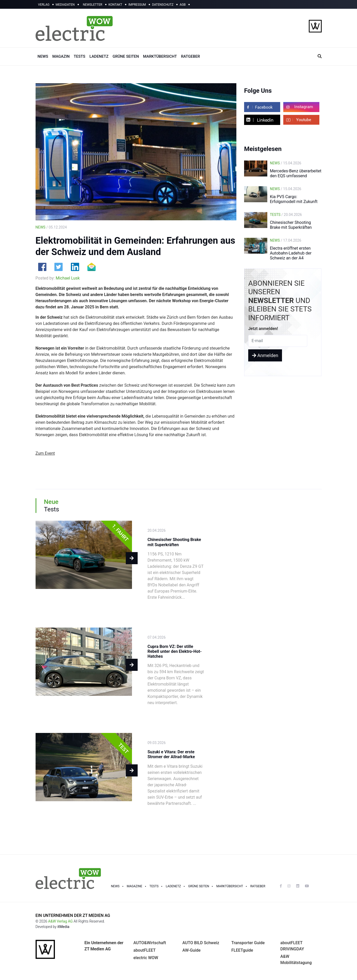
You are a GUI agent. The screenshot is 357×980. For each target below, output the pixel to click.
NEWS (43, 56)
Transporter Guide (248, 943)
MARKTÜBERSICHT (160, 56)
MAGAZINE (135, 886)
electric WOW (146, 958)
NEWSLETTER (93, 5)
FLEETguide (242, 950)
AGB (183, 5)
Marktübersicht (230, 886)
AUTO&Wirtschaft (150, 943)
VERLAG (44, 5)
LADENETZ (99, 56)
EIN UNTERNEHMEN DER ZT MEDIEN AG (73, 915)
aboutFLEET (145, 950)
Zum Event (45, 453)
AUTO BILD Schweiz (201, 943)
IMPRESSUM (137, 5)
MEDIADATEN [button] (65, 5)
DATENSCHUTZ (163, 5)
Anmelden (265, 355)
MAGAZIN (61, 56)
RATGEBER (190, 56)
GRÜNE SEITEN (126, 56)
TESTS (80, 56)
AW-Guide (192, 950)
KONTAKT (115, 5)
